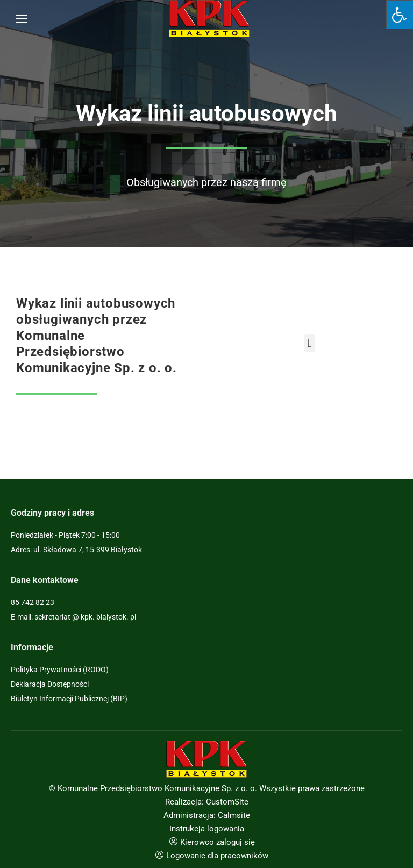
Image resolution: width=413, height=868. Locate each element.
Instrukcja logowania (207, 829)
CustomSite (227, 802)
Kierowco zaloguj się (218, 842)
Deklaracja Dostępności (50, 684)
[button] (309, 343)
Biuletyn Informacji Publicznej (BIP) (69, 699)
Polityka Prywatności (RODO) (60, 670)
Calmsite (234, 815)
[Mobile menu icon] (22, 19)
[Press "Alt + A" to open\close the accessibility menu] (399, 14)
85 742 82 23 (33, 602)
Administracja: (190, 815)
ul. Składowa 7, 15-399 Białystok (88, 550)
